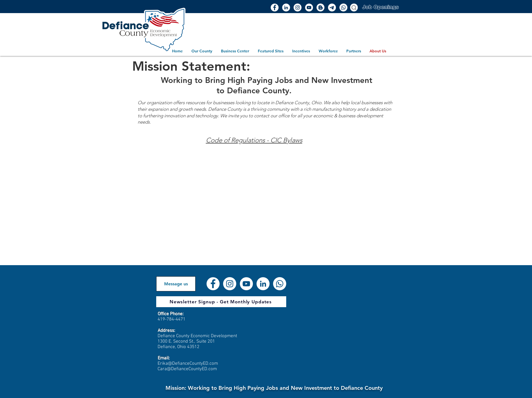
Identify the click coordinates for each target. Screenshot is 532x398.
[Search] (354, 8)
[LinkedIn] (286, 8)
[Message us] (176, 284)
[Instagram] (298, 8)
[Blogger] (320, 8)
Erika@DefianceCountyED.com (188, 364)
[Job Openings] (380, 7)
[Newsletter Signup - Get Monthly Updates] (221, 302)
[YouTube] (309, 8)
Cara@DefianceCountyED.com (187, 369)
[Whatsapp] (343, 8)
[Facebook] (275, 8)
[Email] (332, 8)
